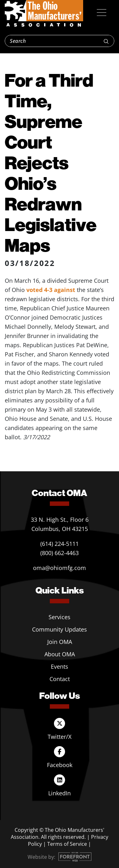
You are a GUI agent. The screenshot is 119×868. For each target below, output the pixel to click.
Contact (60, 679)
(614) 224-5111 (60, 544)
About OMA (60, 654)
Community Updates (60, 629)
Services (60, 617)
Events (60, 666)
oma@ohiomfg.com (60, 568)
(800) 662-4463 (60, 553)
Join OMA (60, 642)
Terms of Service (67, 844)
